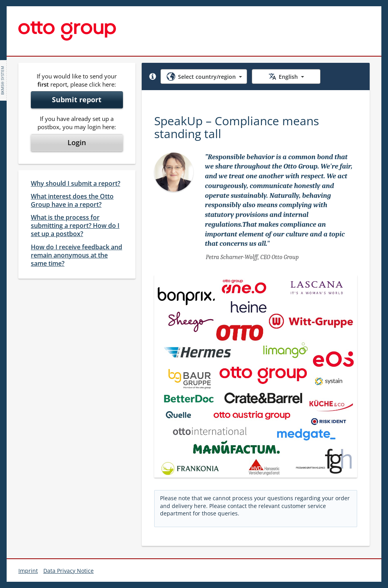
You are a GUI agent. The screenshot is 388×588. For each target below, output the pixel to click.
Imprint (28, 571)
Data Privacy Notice (69, 571)
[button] (153, 76)
